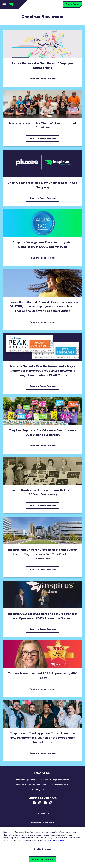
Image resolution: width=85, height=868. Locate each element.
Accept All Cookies (42, 859)
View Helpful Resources (42, 790)
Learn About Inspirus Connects (55, 780)
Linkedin (40, 803)
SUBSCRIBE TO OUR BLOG (42, 822)
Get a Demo (72, 4)
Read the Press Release (42, 79)
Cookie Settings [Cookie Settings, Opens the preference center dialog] (42, 849)
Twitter (45, 803)
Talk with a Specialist (25, 780)
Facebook (34, 803)
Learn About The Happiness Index (30, 785)
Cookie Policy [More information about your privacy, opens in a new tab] (57, 840)
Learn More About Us (61, 785)
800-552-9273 (42, 814)
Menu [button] (4, 4)
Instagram (51, 803)
